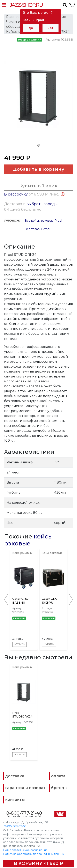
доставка (15, 776)
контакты (15, 800)
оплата (58, 776)
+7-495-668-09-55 (15, 826)
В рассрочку (16, 194)
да (31, 28)
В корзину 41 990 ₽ (39, 863)
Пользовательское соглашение (25, 850)
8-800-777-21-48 (24, 813)
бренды (59, 788)
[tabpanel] (38, 98)
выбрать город (42, 204)
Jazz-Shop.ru (26, 5)
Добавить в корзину (39, 169)
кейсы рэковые (28, 540)
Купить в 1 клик (38, 186)
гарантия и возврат (25, 788)
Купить (20, 644)
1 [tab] (39, 145)
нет (50, 28)
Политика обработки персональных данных (34, 854)
